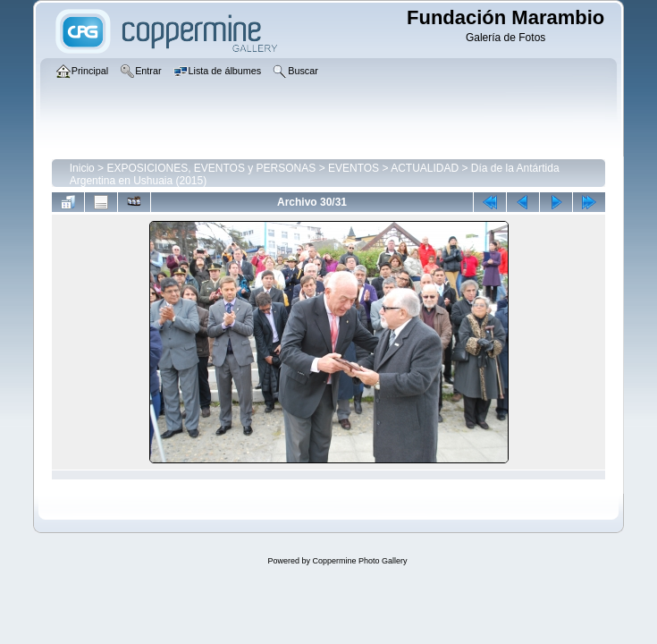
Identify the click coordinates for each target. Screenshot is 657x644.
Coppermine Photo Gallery (359, 561)
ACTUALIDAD (425, 168)
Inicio (82, 168)
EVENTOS (354, 168)
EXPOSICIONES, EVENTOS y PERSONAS (211, 168)
